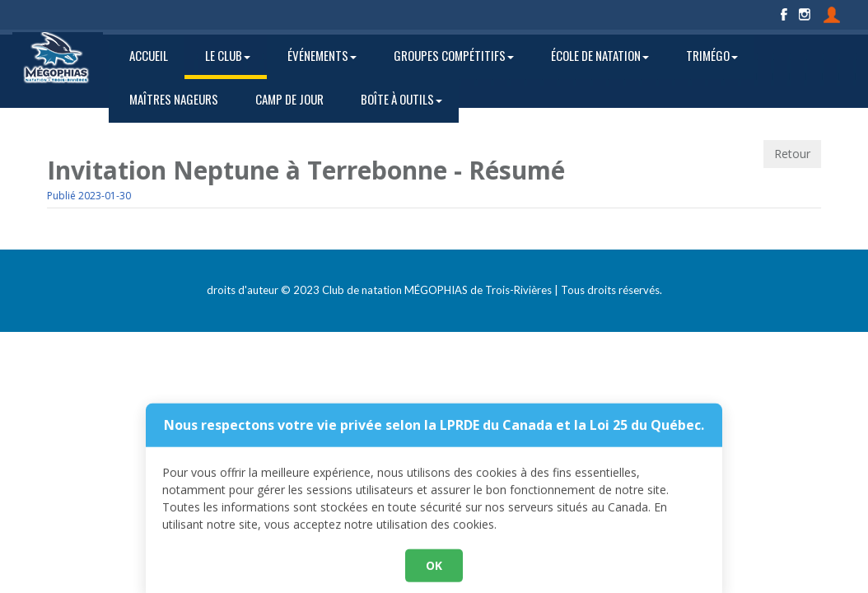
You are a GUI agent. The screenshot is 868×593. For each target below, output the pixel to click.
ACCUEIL (149, 55)
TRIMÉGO (712, 55)
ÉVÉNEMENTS (322, 55)
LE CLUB (228, 55)
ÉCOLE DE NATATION (600, 55)
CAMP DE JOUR (289, 99)
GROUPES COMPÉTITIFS (454, 55)
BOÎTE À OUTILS (401, 99)
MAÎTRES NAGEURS (174, 99)
